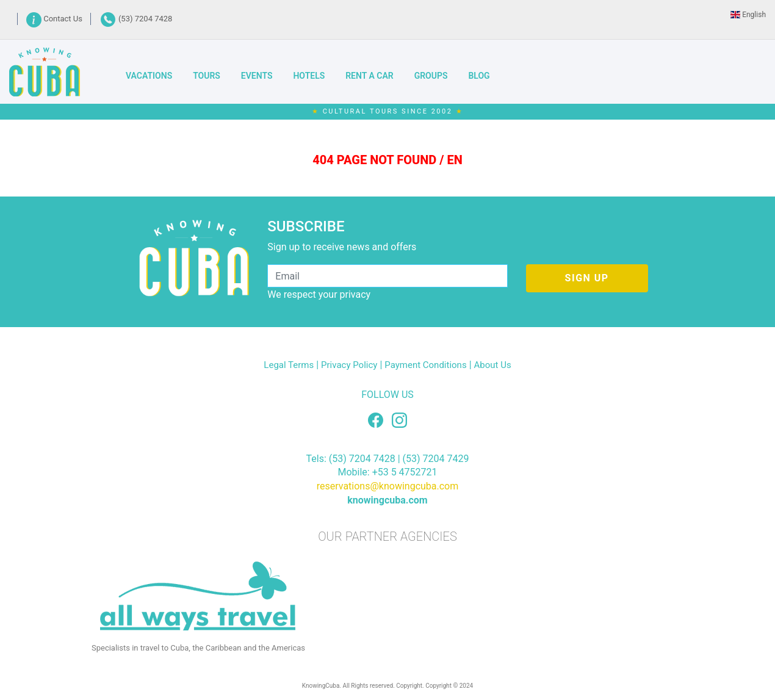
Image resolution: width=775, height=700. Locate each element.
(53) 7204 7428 (136, 19)
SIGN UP (587, 278)
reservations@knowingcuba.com (388, 486)
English (748, 15)
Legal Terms (289, 365)
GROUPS (431, 76)
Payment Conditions (425, 365)
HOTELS (309, 76)
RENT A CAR (369, 76)
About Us (493, 365)
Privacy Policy (349, 365)
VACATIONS (149, 76)
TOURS (207, 76)
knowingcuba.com (387, 500)
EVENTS (257, 76)
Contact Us (55, 19)
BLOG (479, 76)
